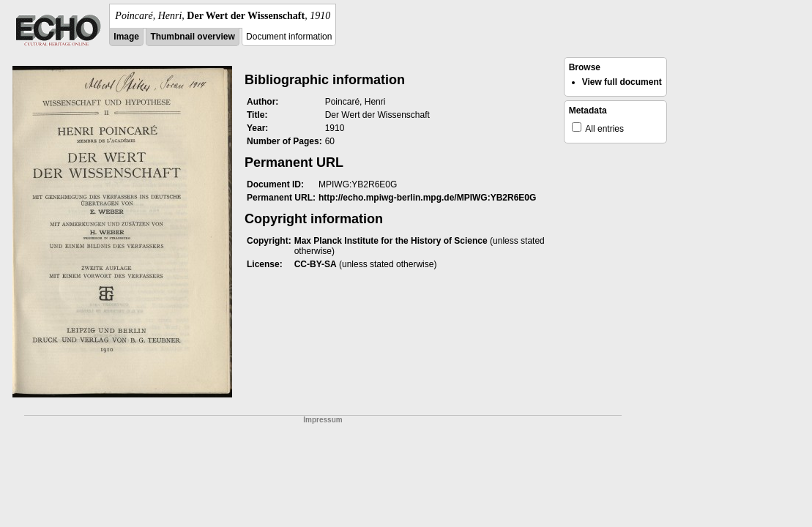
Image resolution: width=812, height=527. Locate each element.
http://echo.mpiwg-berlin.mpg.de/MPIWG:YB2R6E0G (427, 198)
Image (126, 37)
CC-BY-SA (316, 264)
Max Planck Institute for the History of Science (391, 241)
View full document (622, 82)
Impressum (323, 420)
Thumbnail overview (192, 37)
